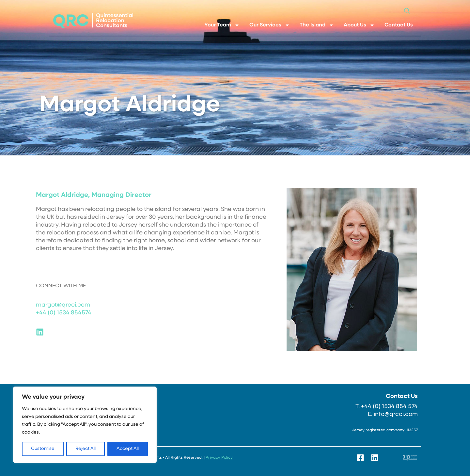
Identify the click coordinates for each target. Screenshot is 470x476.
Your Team (222, 25)
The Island (317, 25)
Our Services (270, 25)
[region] (85, 425)
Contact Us (399, 25)
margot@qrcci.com (63, 305)
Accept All (128, 449)
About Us (359, 25)
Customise (43, 449)
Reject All (86, 449)
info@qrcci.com (396, 414)
